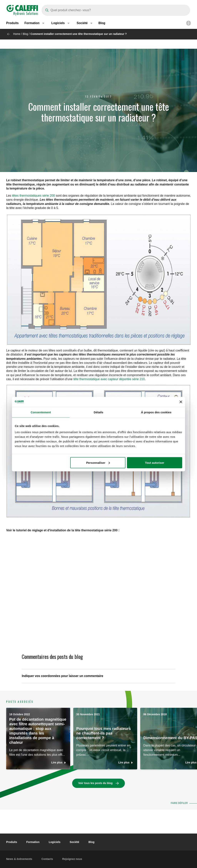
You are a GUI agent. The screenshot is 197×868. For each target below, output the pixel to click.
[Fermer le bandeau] (181, 402)
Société (74, 842)
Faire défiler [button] (179, 803)
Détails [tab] (98, 412)
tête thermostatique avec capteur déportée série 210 (109, 379)
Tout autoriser (155, 463)
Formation (33, 842)
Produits (12, 23)
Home (17, 34)
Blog (102, 23)
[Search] (116, 10)
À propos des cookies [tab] (156, 412)
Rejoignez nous (72, 859)
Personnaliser (98, 463)
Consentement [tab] (41, 412)
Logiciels (55, 842)
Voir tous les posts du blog (96, 783)
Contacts (47, 859)
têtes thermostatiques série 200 (33, 196)
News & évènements (19, 859)
